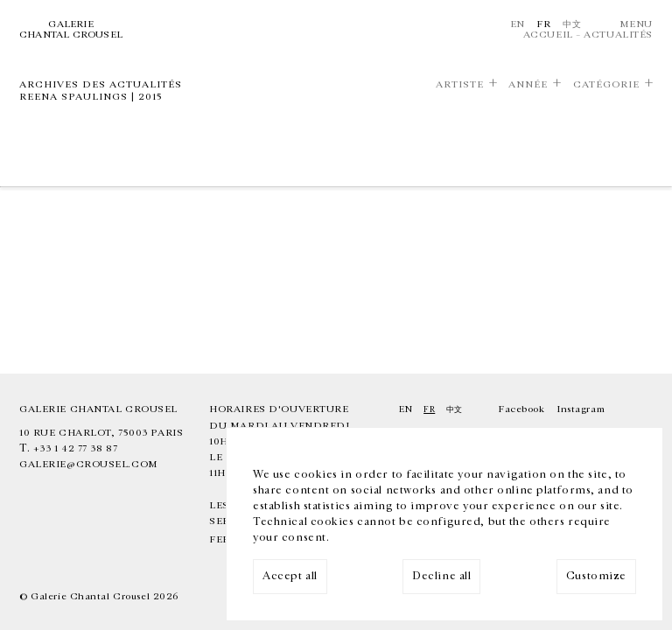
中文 (572, 24)
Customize (596, 576)
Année (528, 84)
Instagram (581, 409)
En (518, 24)
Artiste (460, 84)
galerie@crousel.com (89, 464)
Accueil (548, 35)
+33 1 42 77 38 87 (76, 448)
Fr (543, 24)
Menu (636, 24)
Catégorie (606, 84)
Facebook (521, 409)
